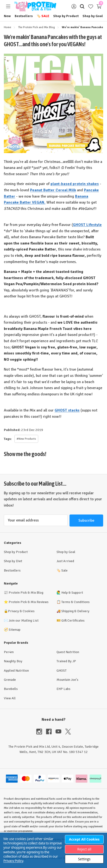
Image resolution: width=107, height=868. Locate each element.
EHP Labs (63, 689)
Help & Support (72, 593)
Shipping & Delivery (75, 611)
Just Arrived (65, 561)
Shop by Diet (13, 561)
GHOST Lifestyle (87, 225)
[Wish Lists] (91, 6)
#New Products (26, 439)
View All (10, 698)
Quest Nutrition (68, 652)
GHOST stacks (67, 410)
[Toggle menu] (8, 6)
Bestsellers (24, 16)
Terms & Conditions (76, 602)
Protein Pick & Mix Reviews (29, 602)
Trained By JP (66, 661)
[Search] (82, 6)
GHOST (62, 671)
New (7, 16)
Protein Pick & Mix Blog (26, 593)
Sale (43, 16)
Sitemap (15, 630)
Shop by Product (66, 16)
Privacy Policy (13, 861)
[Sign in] (74, 6)
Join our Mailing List (24, 620)
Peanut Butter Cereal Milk (53, 190)
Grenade (10, 680)
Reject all (84, 849)
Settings (84, 859)
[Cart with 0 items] (99, 6)
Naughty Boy (13, 661)
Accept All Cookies (84, 839)
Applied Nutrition (16, 671)
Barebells (11, 689)
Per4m (9, 652)
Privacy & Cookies (21, 611)
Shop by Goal (93, 16)
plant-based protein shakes (75, 184)
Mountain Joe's (67, 680)
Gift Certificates (73, 620)
